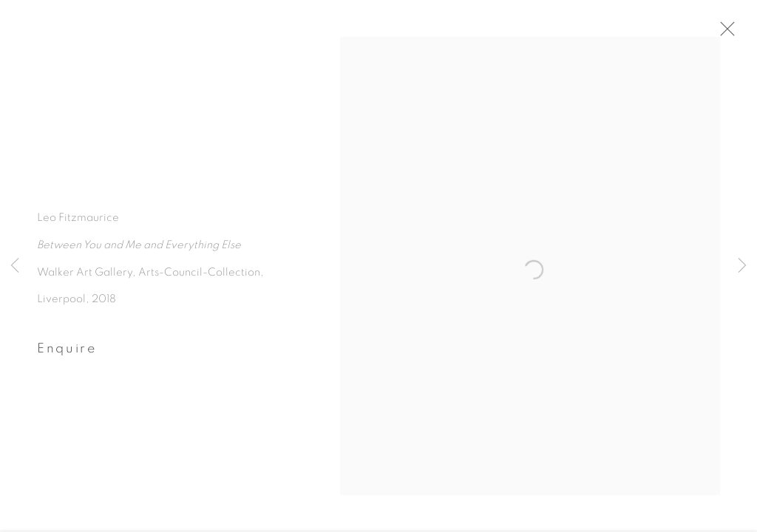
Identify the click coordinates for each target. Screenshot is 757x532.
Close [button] (727, 33)
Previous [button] (15, 266)
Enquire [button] (67, 352)
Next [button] (742, 266)
